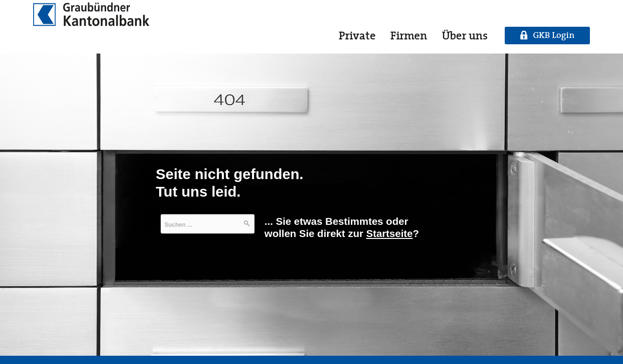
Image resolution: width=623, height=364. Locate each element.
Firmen (409, 36)
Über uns (465, 36)
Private (357, 36)
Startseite (389, 233)
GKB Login (554, 35)
